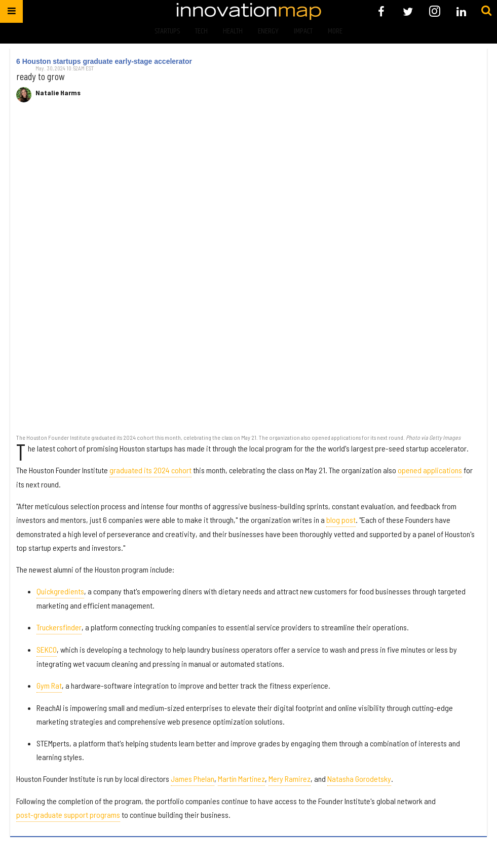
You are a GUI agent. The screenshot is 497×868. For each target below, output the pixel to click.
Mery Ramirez (290, 779)
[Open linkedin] (461, 11)
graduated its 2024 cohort (150, 470)
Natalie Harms (58, 93)
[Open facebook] (381, 11)
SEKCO (47, 649)
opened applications (430, 470)
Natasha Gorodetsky (359, 779)
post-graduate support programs (68, 815)
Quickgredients (60, 591)
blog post (341, 520)
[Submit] (486, 11)
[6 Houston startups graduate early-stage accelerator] (248, 273)
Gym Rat (49, 685)
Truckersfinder (59, 627)
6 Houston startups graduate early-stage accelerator (104, 61)
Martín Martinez (241, 779)
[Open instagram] (434, 11)
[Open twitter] (408, 11)
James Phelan (193, 779)
